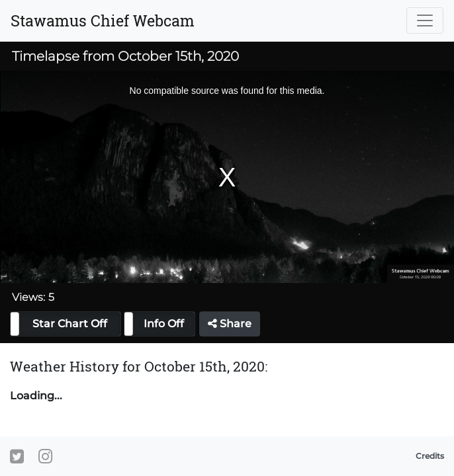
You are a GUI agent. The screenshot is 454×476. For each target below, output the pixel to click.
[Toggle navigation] (425, 20)
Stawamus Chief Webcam (103, 20)
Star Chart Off (70, 324)
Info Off (164, 324)
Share (230, 324)
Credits (430, 456)
